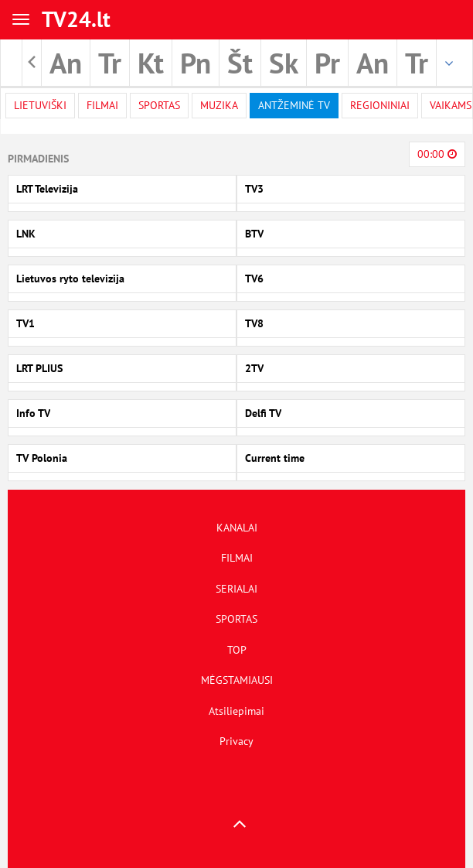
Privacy (236, 741)
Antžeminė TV (294, 105)
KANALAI (237, 528)
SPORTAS (236, 619)
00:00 (437, 154)
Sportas (159, 105)
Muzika (219, 105)
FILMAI (237, 558)
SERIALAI (236, 589)
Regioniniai (380, 105)
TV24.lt (76, 19)
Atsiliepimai (236, 711)
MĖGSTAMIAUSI (237, 680)
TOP (237, 650)
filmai (102, 105)
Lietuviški (40, 105)
